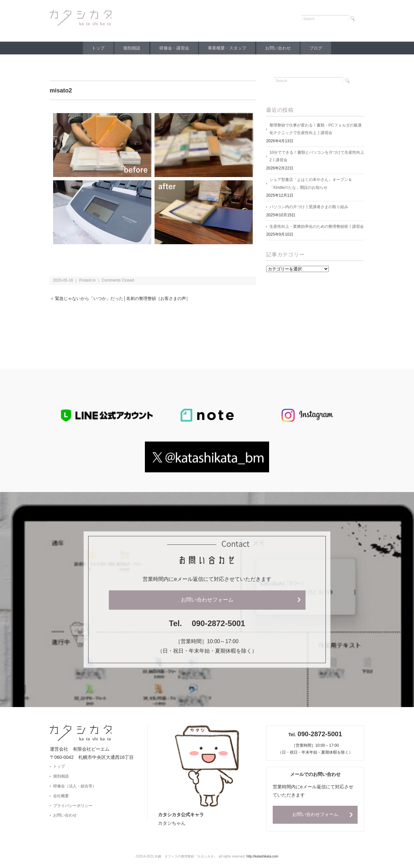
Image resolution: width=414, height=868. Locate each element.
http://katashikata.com (262, 857)
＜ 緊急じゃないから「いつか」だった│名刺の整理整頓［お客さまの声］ (125, 298)
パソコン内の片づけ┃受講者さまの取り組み (309, 208)
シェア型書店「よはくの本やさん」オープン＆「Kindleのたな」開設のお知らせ (311, 185)
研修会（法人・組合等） (75, 786)
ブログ (321, 48)
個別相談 (129, 48)
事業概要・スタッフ (228, 48)
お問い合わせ (281, 48)
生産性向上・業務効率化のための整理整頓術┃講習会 (317, 228)
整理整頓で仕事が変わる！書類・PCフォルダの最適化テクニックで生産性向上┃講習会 (315, 129)
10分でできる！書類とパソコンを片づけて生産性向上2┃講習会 (317, 157)
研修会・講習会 (173, 48)
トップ (93, 48)
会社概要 (61, 796)
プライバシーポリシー (73, 806)
